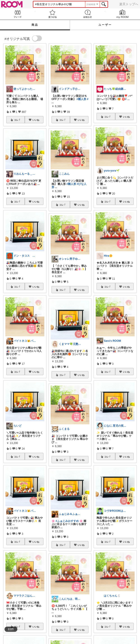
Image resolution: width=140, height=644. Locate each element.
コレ (17, 120)
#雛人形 (81, 99)
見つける (53, 14)
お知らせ (88, 14)
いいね (36, 120)
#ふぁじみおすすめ (67, 521)
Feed (18, 14)
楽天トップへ (129, 4)
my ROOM (123, 14)
